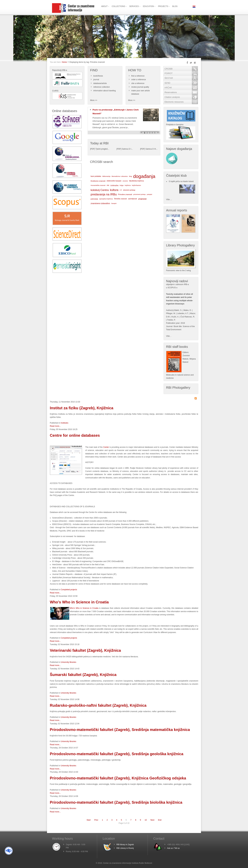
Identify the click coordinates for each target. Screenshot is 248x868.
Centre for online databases (75, 435)
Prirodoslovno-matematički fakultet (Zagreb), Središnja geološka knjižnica (117, 754)
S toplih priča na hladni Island (181, 181)
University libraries (68, 662)
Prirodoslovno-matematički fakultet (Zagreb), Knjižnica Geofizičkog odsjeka (118, 778)
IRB (108, 185)
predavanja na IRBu (104, 194)
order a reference (139, 80)
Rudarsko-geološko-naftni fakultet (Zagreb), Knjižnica (98, 705)
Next (152, 820)
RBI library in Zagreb (125, 845)
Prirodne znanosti (125, 194)
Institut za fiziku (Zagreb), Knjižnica (82, 408)
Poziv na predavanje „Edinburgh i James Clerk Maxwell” (116, 112)
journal (96, 80)
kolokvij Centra (100, 190)
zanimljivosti (132, 199)
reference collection (102, 87)
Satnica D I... (127, 149)
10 (146, 820)
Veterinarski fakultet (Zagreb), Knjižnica (85, 650)
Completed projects (69, 590)
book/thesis (98, 76)
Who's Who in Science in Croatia (79, 602)
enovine (125, 181)
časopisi (114, 203)
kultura (114, 190)
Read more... (55, 426)
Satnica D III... (151, 149)
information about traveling (104, 91)
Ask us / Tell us (173, 848)
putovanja (94, 199)
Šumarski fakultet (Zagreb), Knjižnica (83, 675)
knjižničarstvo (136, 185)
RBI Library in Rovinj (125, 848)
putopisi (149, 194)
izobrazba (114, 185)
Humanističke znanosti (98, 185)
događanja (144, 176)
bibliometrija (106, 176)
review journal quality (140, 87)
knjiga (122, 185)
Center (106, 447)
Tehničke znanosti (120, 199)
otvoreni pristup (129, 190)
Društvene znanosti (98, 181)
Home (64, 62)
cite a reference (138, 83)
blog (130, 176)
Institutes (65, 423)
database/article (100, 83)
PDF (93, 149)
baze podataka (96, 176)
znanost (142, 199)
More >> (94, 100)
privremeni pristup (139, 194)
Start (88, 820)
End (160, 820)
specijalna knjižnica (106, 199)
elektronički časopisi (114, 181)
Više (168, 336)
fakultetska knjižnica (136, 181)
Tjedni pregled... (102, 149)
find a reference (138, 76)
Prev (96, 820)
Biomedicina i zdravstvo (120, 176)
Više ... (169, 199)
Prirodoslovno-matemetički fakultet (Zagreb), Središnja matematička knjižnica (120, 730)
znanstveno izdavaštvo (100, 203)
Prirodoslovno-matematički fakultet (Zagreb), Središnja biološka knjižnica (116, 802)
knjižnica (128, 185)
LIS (121, 190)
